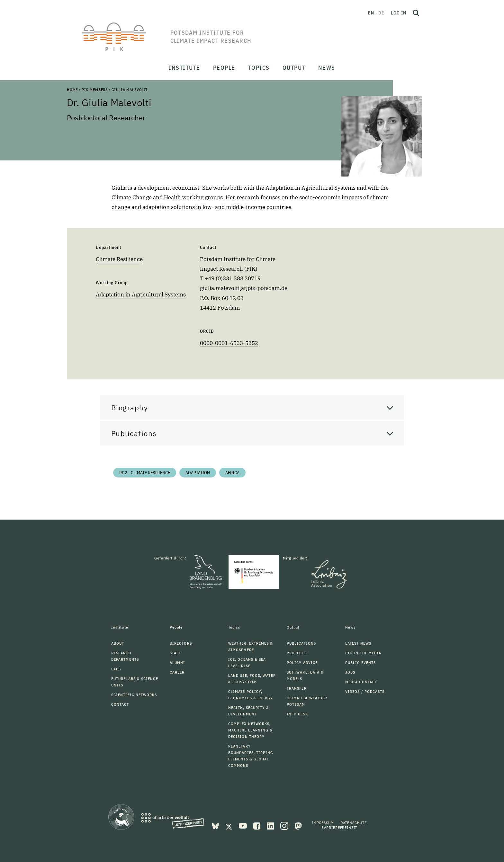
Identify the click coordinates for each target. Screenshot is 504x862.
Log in (399, 13)
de (381, 13)
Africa (232, 473)
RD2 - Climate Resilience (145, 473)
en (371, 13)
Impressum (323, 823)
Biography (130, 408)
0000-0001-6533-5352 (229, 343)
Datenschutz (354, 823)
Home (72, 90)
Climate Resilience (119, 259)
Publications (134, 433)
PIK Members (95, 90)
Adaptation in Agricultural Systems (141, 295)
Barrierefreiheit (339, 827)
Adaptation (198, 473)
